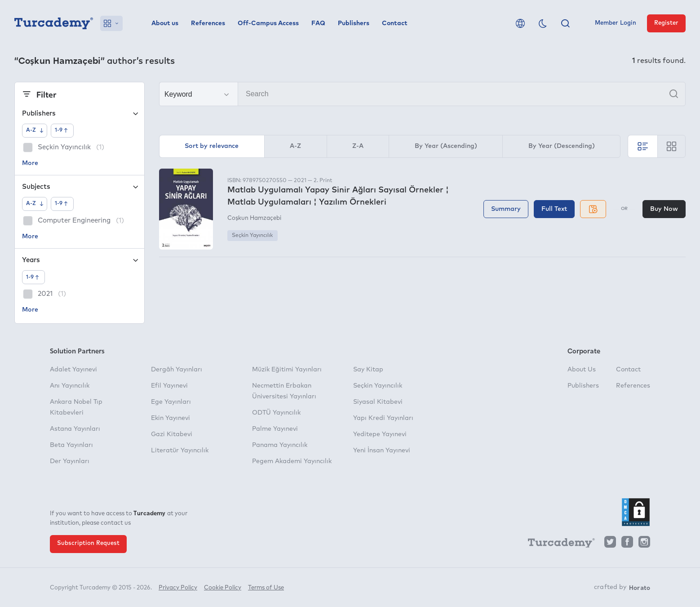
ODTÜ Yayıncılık (276, 413)
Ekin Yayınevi (171, 418)
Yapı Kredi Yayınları (383, 418)
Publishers (354, 23)
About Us (582, 370)
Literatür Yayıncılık (180, 451)
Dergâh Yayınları (177, 370)
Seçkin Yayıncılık (252, 236)
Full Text (554, 209)
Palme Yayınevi (275, 429)
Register (666, 23)
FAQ (318, 23)
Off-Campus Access (268, 23)
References (208, 23)
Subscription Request (88, 543)
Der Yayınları (70, 461)
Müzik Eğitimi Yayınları (287, 370)
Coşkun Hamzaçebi (254, 218)
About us (165, 23)
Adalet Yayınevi (73, 370)
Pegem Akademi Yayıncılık (292, 461)
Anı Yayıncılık (70, 386)
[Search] (422, 94)
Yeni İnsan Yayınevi (382, 451)
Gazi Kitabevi (172, 434)
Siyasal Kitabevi (378, 402)
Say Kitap (368, 370)
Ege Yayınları (171, 402)
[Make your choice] (199, 94)
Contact (395, 23)
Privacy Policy (178, 588)
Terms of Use (266, 588)
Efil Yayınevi (169, 386)
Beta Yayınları (71, 445)
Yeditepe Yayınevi (380, 434)
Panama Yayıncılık (280, 445)
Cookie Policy (223, 588)
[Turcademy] (557, 545)
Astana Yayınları (75, 429)
